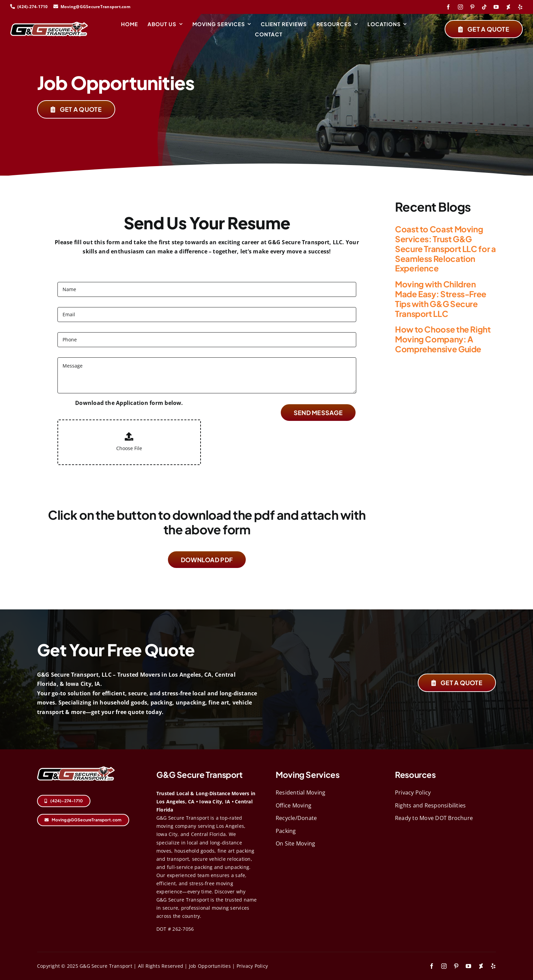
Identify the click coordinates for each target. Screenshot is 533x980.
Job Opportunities (210, 966)
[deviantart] (508, 7)
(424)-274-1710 (33, 7)
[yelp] (520, 7)
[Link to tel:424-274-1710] (13, 6)
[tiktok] (484, 7)
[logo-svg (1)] (49, 24)
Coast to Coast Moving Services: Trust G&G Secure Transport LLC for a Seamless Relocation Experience (445, 248)
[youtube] (496, 7)
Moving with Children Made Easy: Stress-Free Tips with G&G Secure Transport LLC (441, 299)
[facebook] (448, 7)
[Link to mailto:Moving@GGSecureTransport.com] (56, 6)
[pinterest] (472, 7)
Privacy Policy (252, 966)
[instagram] (460, 7)
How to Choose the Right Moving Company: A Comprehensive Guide (443, 339)
